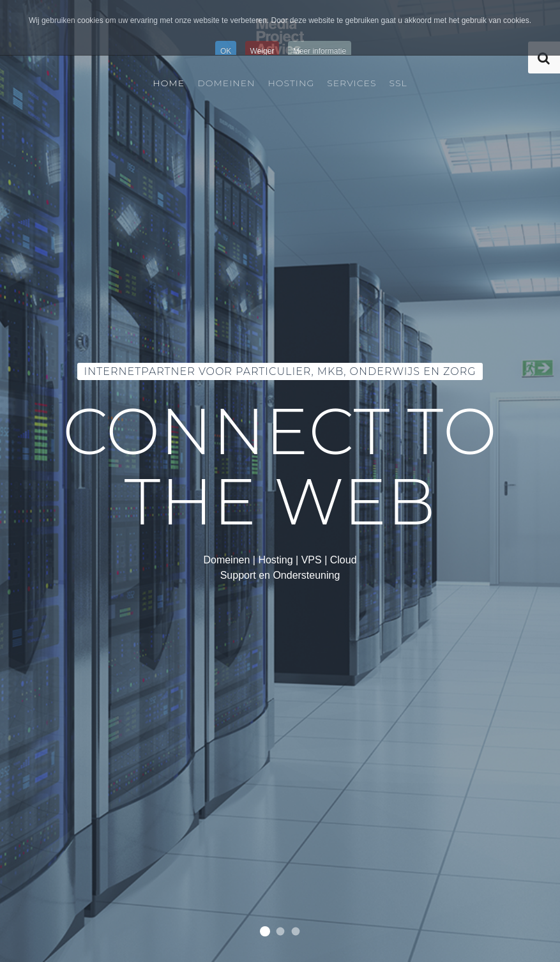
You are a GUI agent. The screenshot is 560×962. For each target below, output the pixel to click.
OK (226, 51)
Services (352, 83)
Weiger (262, 51)
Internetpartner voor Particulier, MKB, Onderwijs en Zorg (265, 931)
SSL (398, 83)
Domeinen (226, 83)
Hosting (291, 83)
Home (169, 83)
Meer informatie (320, 51)
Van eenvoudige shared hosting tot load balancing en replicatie (280, 932)
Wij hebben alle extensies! (295, 932)
